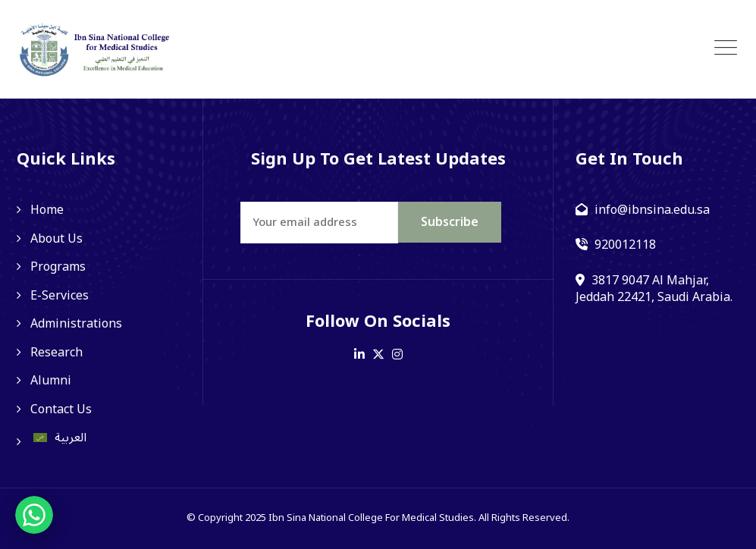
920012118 (625, 245)
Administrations (76, 324)
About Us (56, 239)
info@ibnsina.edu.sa (652, 210)
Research (56, 353)
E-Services (60, 296)
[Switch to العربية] (99, 438)
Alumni (51, 381)
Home (47, 210)
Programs (58, 267)
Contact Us (61, 409)
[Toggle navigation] (726, 48)
